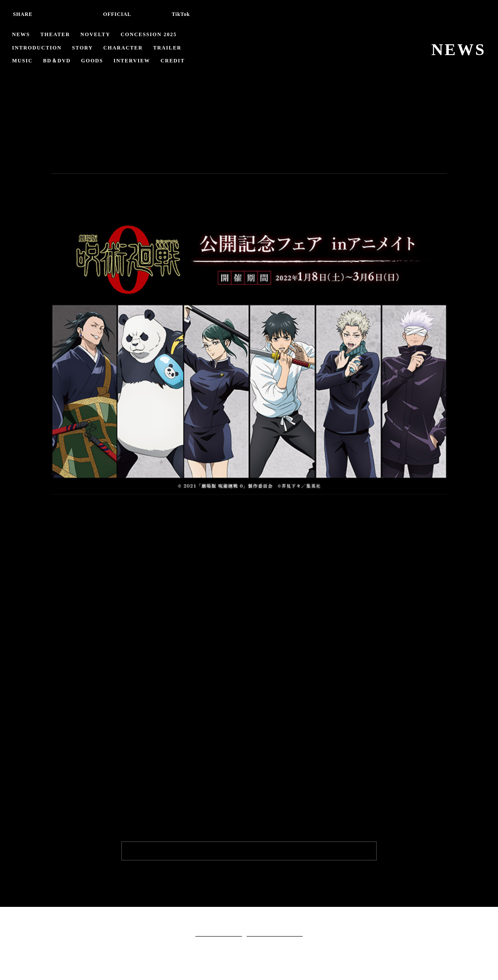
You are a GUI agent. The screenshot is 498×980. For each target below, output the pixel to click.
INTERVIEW (137, 61)
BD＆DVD (58, 61)
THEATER (55, 34)
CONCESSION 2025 (153, 34)
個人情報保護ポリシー (219, 933)
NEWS (21, 34)
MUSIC (23, 61)
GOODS (96, 61)
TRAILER (172, 48)
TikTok (183, 14)
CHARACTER (128, 48)
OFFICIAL (117, 14)
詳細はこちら (73, 803)
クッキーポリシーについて (275, 933)
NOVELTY (96, 34)
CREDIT (177, 61)
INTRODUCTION (39, 48)
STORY (87, 48)
